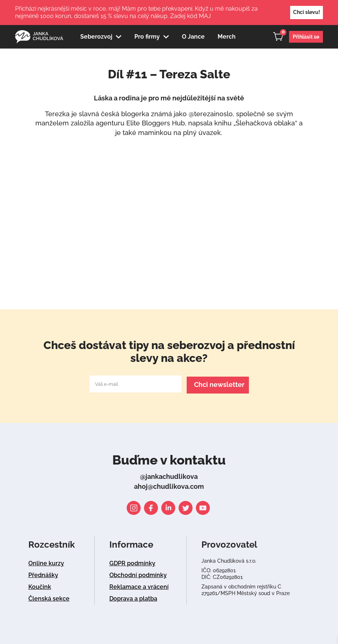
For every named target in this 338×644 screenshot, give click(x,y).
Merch (227, 37)
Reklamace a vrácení (139, 586)
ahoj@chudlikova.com (169, 485)
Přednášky (43, 574)
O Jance (193, 37)
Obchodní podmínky (138, 574)
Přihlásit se (306, 37)
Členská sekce (49, 597)
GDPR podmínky (132, 562)
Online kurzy (46, 562)
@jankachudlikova (169, 475)
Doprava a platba (133, 597)
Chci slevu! (307, 12)
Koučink (40, 586)
